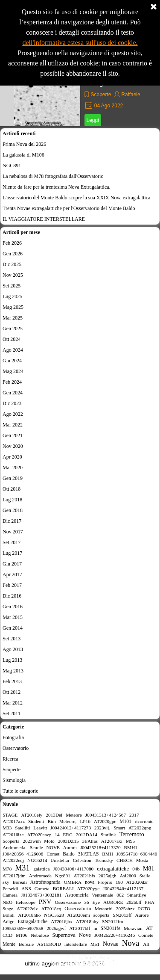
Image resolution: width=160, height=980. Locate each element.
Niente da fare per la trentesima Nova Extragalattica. (57, 187)
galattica (41, 869)
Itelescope (26, 902)
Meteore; (68, 821)
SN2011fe (111, 928)
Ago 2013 (13, 649)
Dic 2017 (12, 521)
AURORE (113, 902)
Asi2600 (128, 876)
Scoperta (11, 841)
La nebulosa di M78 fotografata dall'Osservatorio (53, 176)
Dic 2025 (12, 264)
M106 (22, 935)
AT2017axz (14, 821)
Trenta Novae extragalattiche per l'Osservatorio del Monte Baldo (69, 208)
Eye (96, 902)
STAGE (10, 815)
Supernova (64, 935)
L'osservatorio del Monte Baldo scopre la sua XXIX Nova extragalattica (76, 198)
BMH (108, 854)
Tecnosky (104, 860)
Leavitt (40, 828)
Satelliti (22, 828)
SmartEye (137, 895)
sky (6, 882)
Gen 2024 (13, 393)
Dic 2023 (12, 403)
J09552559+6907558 (23, 928)
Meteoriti (104, 909)
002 (120, 895)
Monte (9, 944)
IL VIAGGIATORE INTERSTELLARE (44, 219)
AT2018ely (32, 815)
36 (86, 902)
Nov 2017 (13, 532)
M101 (125, 821)
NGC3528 (54, 915)
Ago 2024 (13, 350)
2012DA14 (87, 835)
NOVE (53, 847)
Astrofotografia (45, 882)
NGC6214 (37, 860)
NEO (7, 902)
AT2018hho (29, 915)
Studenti (36, 821)
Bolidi (9, 915)
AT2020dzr (137, 882)
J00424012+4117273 (71, 828)
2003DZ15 (68, 841)
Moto (49, 841)
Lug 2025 (12, 296)
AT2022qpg (140, 828)
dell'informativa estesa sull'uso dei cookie (79, 43)
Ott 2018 (12, 489)
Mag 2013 (13, 671)
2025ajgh (108, 876)
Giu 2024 (12, 361)
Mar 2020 (13, 468)
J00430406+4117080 (73, 869)
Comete (146, 935)
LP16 (85, 821)
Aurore (142, 915)
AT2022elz (27, 909)
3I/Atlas (90, 841)
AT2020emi (79, 915)
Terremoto (132, 834)
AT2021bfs (84, 876)
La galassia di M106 (23, 155)
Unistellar (60, 860)
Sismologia (14, 780)
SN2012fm (113, 921)
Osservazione (68, 902)
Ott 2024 (12, 339)
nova (90, 882)
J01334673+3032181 (41, 895)
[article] (80, 94)
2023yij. (102, 828)
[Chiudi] (154, 7)
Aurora (70, 847)
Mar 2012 (13, 703)
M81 (148, 869)
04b (136, 869)
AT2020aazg (39, 835)
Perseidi (10, 888)
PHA (150, 902)
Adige (9, 921)
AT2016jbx (62, 921)
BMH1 (131, 847)
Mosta (142, 860)
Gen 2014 (13, 628)
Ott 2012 (12, 692)
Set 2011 (12, 714)
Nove (85, 935)
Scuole (36, 847)
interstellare (76, 944)
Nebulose (40, 935)
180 (119, 882)
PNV (45, 902)
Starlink (108, 835)
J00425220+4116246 (115, 935)
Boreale (26, 944)
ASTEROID (49, 944)
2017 (134, 815)
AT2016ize (13, 835)
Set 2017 (12, 542)
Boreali (20, 882)
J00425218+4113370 (100, 847)
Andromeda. (15, 847)
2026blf (134, 902)
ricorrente (144, 821)
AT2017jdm (14, 876)
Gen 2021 (13, 435)
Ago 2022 (13, 414)
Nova (131, 943)
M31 (22, 868)
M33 (7, 828)
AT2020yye (89, 888)
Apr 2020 (12, 457)
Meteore (74, 815)
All (146, 944)
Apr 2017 (12, 574)
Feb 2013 (12, 681)
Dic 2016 (12, 596)
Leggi (93, 120)
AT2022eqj (13, 860)
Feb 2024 (12, 382)
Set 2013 (12, 639)
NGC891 (12, 166)
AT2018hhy (87, 921)
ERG (68, 835)
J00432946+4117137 (123, 888)
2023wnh (32, 841)
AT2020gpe (105, 821)
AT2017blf (80, 928)
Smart (119, 828)
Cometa (42, 888)
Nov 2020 (13, 446)
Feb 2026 (12, 243)
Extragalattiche (32, 921)
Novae (111, 944)
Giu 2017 (12, 564)
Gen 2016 (13, 607)
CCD (7, 935)
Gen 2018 (13, 510)
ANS (26, 888)
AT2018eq (51, 909)
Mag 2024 (13, 371)
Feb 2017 (12, 585)
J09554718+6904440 (137, 854)
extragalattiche (113, 869)
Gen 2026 (13, 254)
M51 (95, 944)
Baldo (69, 854)
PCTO (144, 909)
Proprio (105, 882)
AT (149, 928)
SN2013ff (122, 915)
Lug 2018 (12, 500)
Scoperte (101, 95)
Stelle (145, 876)
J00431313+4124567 (106, 815)
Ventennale (102, 895)
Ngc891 (63, 876)
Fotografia (13, 737)
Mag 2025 (13, 307)
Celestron (82, 860)
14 (57, 835)
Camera (10, 895)
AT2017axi (112, 841)
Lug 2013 (12, 660)
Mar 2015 (13, 617)
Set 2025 (12, 286)
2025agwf (56, 928)
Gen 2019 (13, 478)
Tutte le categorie (20, 791)
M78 (7, 869)
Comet (53, 854)
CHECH (125, 860)
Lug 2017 (12, 553)
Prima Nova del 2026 (24, 144)
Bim (51, 821)
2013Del (54, 815)
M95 (130, 841)
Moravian (133, 928)
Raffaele (131, 95)
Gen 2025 (13, 329)
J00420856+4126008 (23, 854)
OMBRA (73, 882)
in (95, 928)
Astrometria (77, 895)
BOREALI (63, 888)
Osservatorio (16, 748)
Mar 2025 (13, 318)
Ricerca (10, 759)
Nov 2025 (13, 275)
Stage (8, 909)
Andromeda (40, 876)
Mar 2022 (13, 425)
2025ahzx (125, 909)
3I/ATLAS (89, 854)
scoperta (102, 915)
